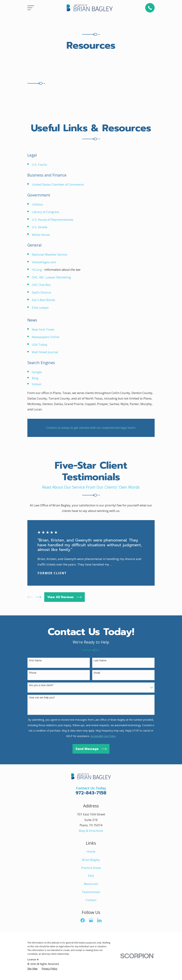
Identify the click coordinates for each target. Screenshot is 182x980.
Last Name (100, 661)
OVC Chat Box (41, 285)
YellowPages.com (44, 262)
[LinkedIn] (99, 920)
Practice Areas (91, 868)
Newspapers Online (46, 337)
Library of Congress (45, 212)
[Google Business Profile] (91, 920)
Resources (91, 884)
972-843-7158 (91, 793)
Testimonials (91, 892)
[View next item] (38, 597)
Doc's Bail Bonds (43, 300)
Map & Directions (91, 831)
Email (97, 673)
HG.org (37, 270)
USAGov (37, 204)
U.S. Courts (39, 164)
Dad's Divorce (41, 292)
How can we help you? (42, 698)
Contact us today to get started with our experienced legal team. (91, 428)
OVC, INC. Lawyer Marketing (51, 277)
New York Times (43, 329)
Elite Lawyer (40, 308)
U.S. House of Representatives (53, 220)
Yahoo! (37, 384)
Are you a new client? (41, 685)
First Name (35, 661)
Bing (35, 378)
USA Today (40, 345)
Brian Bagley (91, 860)
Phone (33, 673)
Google (37, 372)
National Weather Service (49, 254)
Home (91, 851)
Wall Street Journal (45, 352)
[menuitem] (32, 969)
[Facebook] (83, 920)
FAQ (91, 876)
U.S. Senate (40, 227)
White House (41, 235)
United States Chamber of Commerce (58, 184)
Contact (91, 900)
